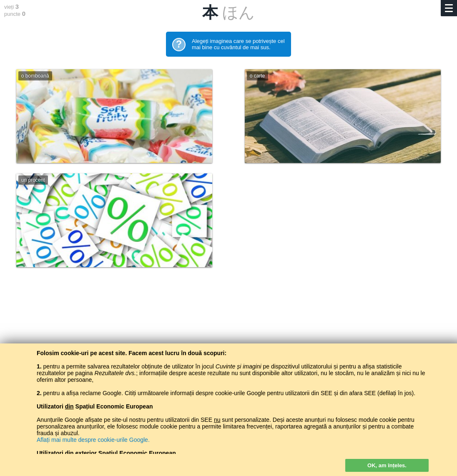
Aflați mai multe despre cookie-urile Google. (93, 440)
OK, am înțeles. (387, 465)
